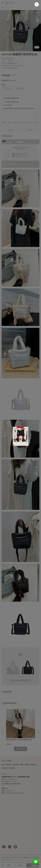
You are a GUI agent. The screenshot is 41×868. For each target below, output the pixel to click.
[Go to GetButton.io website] (36, 866)
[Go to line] (36, 862)
